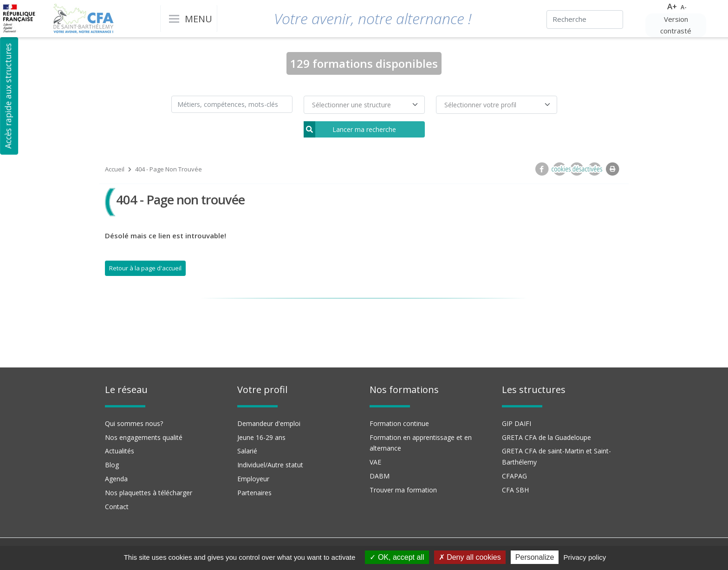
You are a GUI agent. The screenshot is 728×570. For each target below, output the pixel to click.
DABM (380, 476)
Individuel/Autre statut (270, 465)
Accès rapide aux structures (8, 96)
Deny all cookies (470, 557)
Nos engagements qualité (144, 437)
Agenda (116, 479)
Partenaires (254, 493)
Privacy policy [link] (585, 557)
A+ (672, 6)
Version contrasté (676, 25)
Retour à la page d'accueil (145, 268)
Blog (112, 465)
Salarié (247, 451)
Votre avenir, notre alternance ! (373, 18)
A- (684, 7)
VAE (375, 462)
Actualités (120, 451)
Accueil (115, 169)
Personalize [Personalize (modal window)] (535, 557)
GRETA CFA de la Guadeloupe (546, 437)
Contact (117, 507)
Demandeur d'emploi (269, 423)
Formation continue (399, 423)
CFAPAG (514, 476)
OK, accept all (397, 557)
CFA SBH (515, 490)
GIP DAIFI (517, 423)
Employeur (253, 479)
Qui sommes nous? (134, 423)
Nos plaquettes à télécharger (149, 493)
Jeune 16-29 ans (261, 437)
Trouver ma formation (403, 490)
